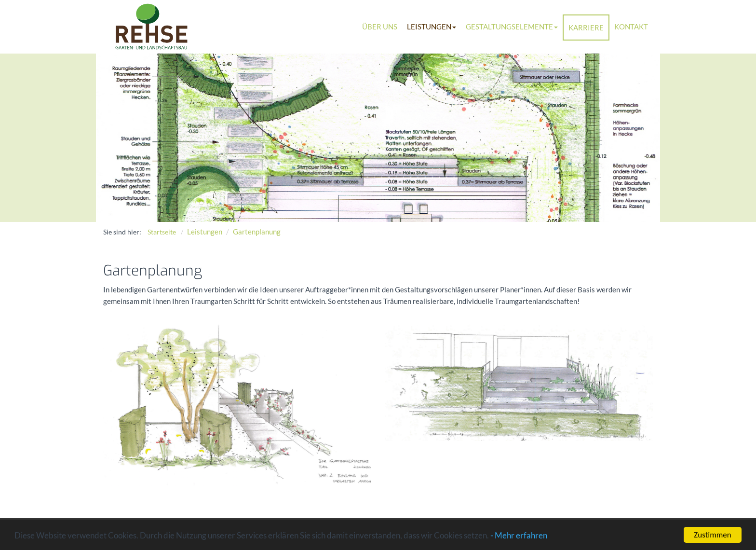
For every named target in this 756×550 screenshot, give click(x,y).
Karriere (586, 27)
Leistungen (432, 27)
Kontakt (631, 27)
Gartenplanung (257, 232)
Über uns (380, 27)
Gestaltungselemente (512, 27)
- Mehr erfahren (519, 536)
